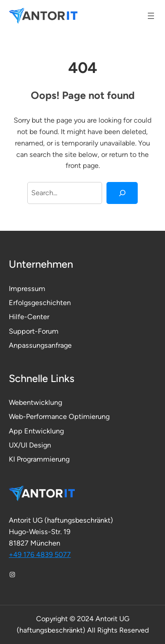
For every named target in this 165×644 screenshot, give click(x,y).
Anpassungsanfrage (40, 345)
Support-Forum (34, 331)
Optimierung (89, 417)
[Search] (122, 193)
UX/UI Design (30, 445)
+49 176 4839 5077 (40, 555)
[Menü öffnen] (151, 16)
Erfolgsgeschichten (40, 303)
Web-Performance (39, 417)
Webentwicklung (35, 402)
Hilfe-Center (29, 317)
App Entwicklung (36, 431)
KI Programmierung (39, 459)
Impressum (27, 289)
